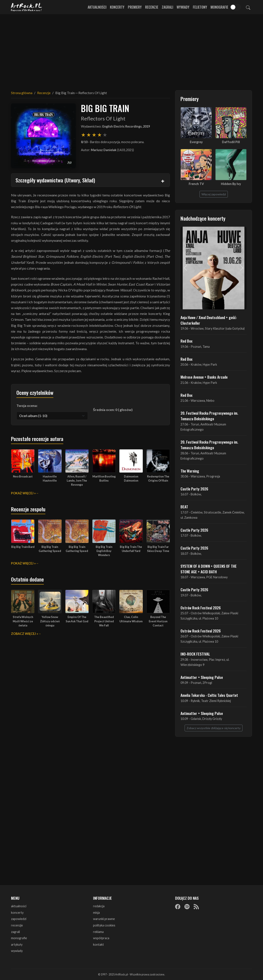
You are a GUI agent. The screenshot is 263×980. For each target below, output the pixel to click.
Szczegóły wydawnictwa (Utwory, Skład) (55, 180)
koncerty (17, 913)
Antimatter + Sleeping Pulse (202, 677)
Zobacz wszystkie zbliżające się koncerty (214, 728)
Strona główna (22, 93)
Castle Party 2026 (194, 489)
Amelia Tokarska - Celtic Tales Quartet (209, 695)
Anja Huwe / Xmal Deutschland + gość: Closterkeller (209, 320)
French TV (196, 184)
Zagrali (167, 7)
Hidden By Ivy (231, 184)
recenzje (17, 925)
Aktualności (97, 7)
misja (96, 913)
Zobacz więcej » (25, 634)
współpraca (101, 938)
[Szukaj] (248, 7)
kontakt (98, 944)
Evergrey (196, 142)
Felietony (200, 7)
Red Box (186, 341)
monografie (19, 938)
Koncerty (117, 7)
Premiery (135, 7)
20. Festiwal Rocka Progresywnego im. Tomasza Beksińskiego (209, 416)
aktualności (19, 906)
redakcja (99, 906)
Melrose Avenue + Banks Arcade (204, 377)
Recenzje (152, 7)
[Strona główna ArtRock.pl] (27, 7)
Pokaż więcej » (23, 493)
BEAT (184, 507)
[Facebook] (178, 906)
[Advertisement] (131, 50)
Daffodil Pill (231, 142)
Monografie (219, 7)
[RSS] (196, 906)
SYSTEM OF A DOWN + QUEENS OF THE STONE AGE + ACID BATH (209, 569)
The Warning (190, 471)
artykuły (17, 944)
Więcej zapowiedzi (214, 194)
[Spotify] (187, 906)
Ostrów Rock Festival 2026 (201, 608)
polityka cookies (104, 925)
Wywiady (183, 7)
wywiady (17, 951)
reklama (98, 932)
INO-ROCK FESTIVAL (195, 654)
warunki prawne (104, 919)
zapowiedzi (19, 919)
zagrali (15, 932)
